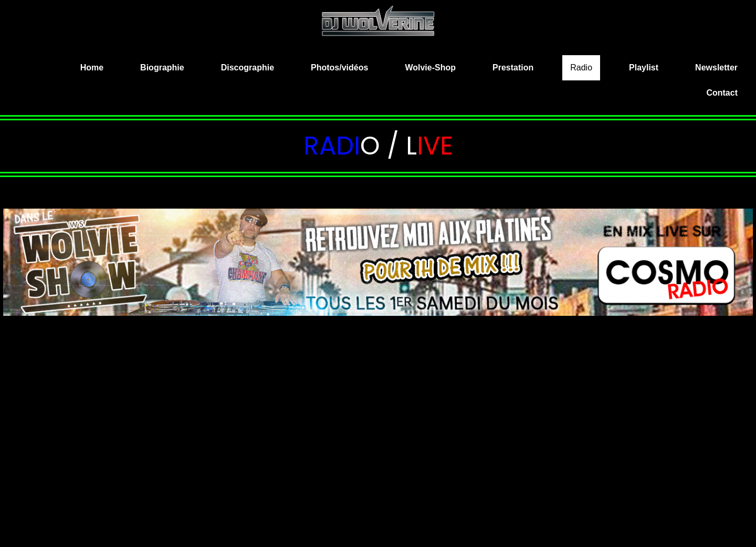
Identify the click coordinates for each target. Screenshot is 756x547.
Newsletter (716, 68)
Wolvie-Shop (430, 68)
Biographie (162, 68)
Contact (722, 93)
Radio (581, 68)
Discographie (248, 68)
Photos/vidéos (339, 68)
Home (92, 68)
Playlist (644, 68)
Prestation (513, 68)
